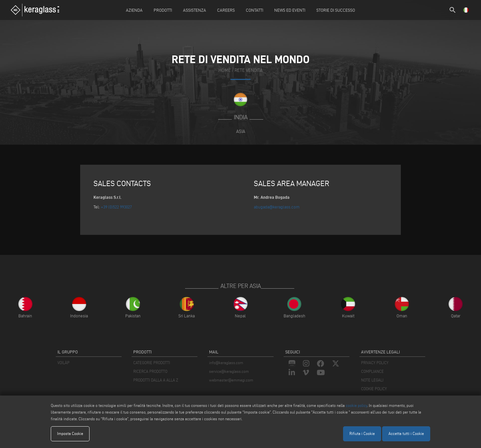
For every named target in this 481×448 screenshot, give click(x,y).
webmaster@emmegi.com (231, 380)
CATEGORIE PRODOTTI (152, 363)
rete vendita (249, 71)
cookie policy (356, 405)
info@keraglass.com (226, 363)
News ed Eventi (290, 10)
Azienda (134, 10)
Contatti (255, 10)
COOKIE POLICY (374, 389)
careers (226, 10)
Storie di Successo (336, 10)
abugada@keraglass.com (277, 207)
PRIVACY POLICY (375, 363)
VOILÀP (63, 363)
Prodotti (163, 10)
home (225, 71)
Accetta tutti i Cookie (406, 433)
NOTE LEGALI (372, 380)
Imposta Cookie (70, 433)
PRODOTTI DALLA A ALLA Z (156, 380)
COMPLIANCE (372, 371)
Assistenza (195, 10)
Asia (241, 131)
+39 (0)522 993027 (116, 207)
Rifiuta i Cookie (362, 433)
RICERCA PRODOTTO (150, 371)
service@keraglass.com (229, 371)
